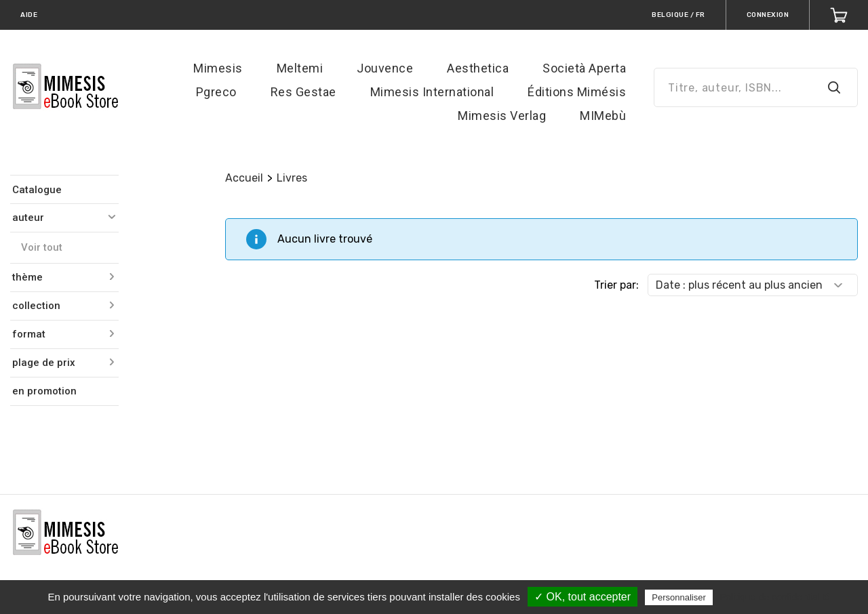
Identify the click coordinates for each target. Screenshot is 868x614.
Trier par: (616, 285)
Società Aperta (584, 68)
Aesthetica (478, 68)
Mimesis (218, 68)
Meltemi (300, 68)
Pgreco (216, 92)
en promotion (44, 391)
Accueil (244, 178)
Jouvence (385, 68)
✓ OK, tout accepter (583, 597)
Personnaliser (679, 597)
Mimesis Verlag (502, 116)
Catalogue (37, 190)
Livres (292, 178)
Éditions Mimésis (577, 92)
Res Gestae (303, 92)
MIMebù (603, 116)
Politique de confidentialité (775, 597)
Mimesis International (432, 92)
